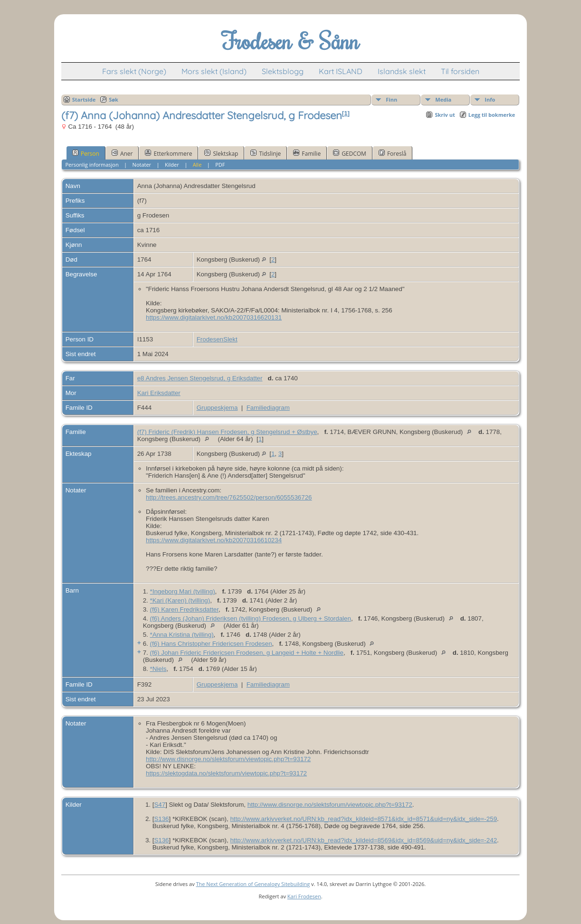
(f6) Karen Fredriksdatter (184, 609)
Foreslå (392, 153)
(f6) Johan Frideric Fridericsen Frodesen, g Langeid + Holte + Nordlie (247, 653)
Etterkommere (168, 153)
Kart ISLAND (341, 71)
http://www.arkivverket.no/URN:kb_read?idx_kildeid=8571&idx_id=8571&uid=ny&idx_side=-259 (363, 819)
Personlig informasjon (92, 165)
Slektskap (221, 153)
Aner (122, 153)
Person (86, 153)
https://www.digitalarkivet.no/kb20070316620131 (214, 317)
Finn (391, 99)
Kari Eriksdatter (159, 393)
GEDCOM (350, 153)
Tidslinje (266, 153)
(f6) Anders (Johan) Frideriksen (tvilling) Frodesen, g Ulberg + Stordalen (251, 618)
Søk (114, 99)
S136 (161, 819)
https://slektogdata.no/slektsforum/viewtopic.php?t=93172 (226, 773)
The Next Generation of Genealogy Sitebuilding (253, 884)
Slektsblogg (283, 71)
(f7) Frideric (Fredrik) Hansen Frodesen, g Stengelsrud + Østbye (227, 432)
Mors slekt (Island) (214, 71)
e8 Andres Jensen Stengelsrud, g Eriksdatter (200, 378)
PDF (220, 165)
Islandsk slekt (402, 71)
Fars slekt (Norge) (134, 71)
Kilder (172, 165)
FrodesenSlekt (217, 339)
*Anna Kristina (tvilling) (182, 635)
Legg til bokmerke (492, 115)
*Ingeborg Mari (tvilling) (183, 591)
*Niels (158, 669)
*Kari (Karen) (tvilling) (180, 600)
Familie (307, 153)
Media (443, 99)
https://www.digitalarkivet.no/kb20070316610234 (214, 540)
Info (490, 99)
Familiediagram (268, 408)
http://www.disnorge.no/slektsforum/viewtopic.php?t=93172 (228, 759)
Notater (142, 165)
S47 (160, 805)
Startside (84, 99)
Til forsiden (460, 71)
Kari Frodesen (304, 896)
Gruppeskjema (217, 408)
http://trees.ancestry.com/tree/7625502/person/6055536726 (229, 497)
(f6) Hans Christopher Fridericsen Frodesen (211, 644)
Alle (197, 165)
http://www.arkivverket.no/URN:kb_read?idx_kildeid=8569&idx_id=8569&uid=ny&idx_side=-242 (363, 840)
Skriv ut (445, 115)
